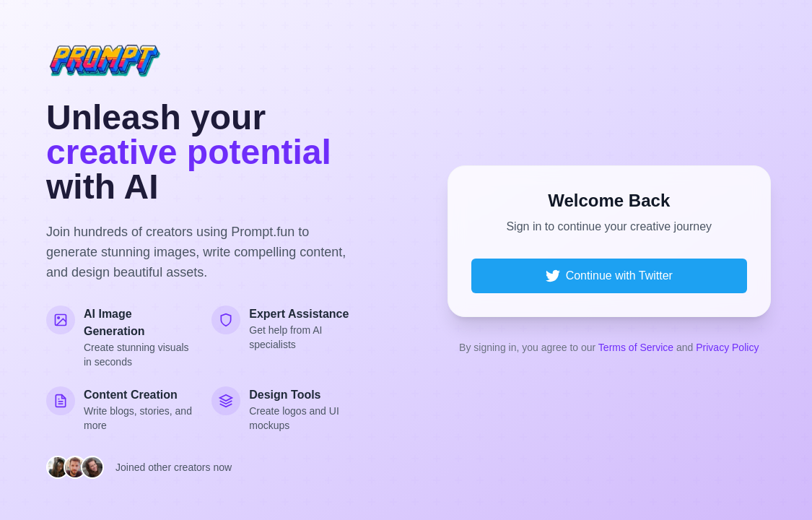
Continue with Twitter (609, 276)
